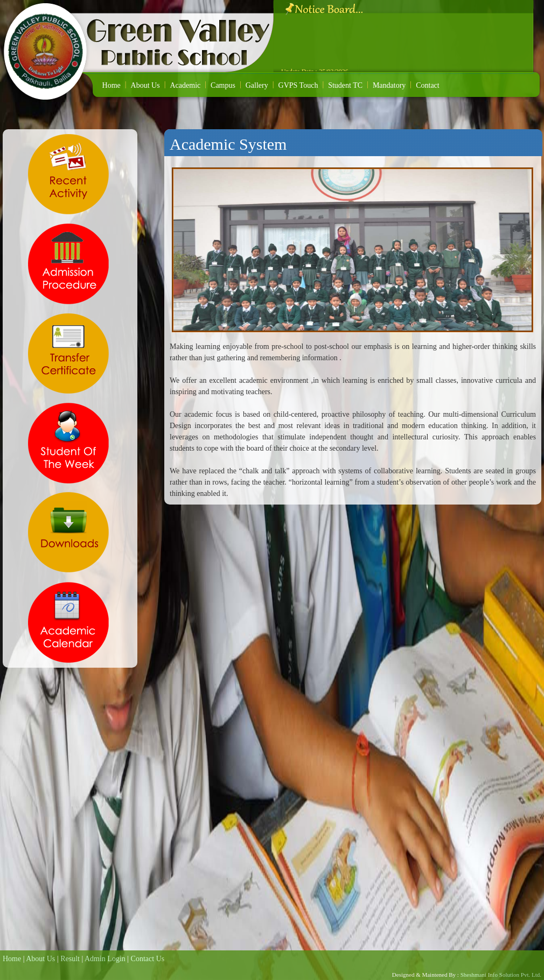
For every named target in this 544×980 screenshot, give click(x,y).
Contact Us (148, 959)
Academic (185, 85)
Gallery (257, 85)
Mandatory (389, 85)
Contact (428, 85)
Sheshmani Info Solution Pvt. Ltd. (500, 975)
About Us (145, 85)
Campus (223, 85)
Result (70, 959)
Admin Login (105, 959)
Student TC (345, 85)
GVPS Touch (298, 85)
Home (111, 85)
